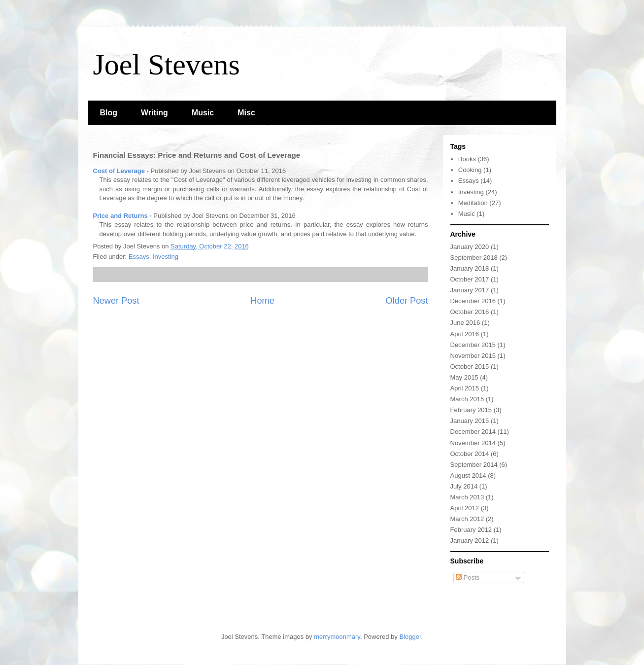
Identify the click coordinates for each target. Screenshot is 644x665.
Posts (468, 577)
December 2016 (473, 301)
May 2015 (464, 377)
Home (262, 301)
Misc (246, 113)
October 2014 (470, 454)
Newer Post (116, 301)
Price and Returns (120, 216)
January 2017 (470, 290)
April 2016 (465, 334)
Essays (139, 257)
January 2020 (470, 247)
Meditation (473, 203)
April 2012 (465, 508)
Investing (166, 257)
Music (203, 113)
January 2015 (470, 421)
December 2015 (473, 345)
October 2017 (470, 279)
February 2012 (471, 530)
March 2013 (467, 497)
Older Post (407, 301)
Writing (154, 113)
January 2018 (470, 268)
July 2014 (464, 486)
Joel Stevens (167, 65)
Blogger (410, 637)
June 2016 (465, 323)
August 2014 (468, 475)
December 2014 (473, 432)
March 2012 (467, 519)
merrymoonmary (337, 637)
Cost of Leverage (119, 171)
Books (467, 159)
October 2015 (470, 367)
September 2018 (474, 258)
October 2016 (470, 312)
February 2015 (471, 410)
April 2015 (465, 388)
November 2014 (473, 443)
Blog (109, 113)
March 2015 (467, 399)
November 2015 (473, 356)
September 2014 (474, 465)
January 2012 (470, 541)
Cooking (470, 170)
